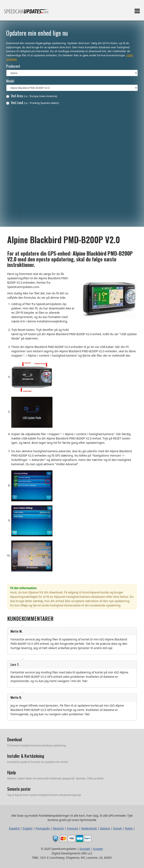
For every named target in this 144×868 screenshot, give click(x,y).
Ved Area (32, 96)
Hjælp (12, 772)
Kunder (98, 849)
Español (14, 828)
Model (10, 81)
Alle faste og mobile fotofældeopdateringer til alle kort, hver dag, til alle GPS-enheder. (27, 13)
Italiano (105, 828)
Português (43, 828)
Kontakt (85, 849)
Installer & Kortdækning (26, 756)
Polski (129, 828)
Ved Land (33, 103)
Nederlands (89, 828)
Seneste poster (19, 789)
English (28, 828)
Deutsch (58, 828)
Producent (13, 66)
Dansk (118, 828)
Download (15, 739)
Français (72, 828)
